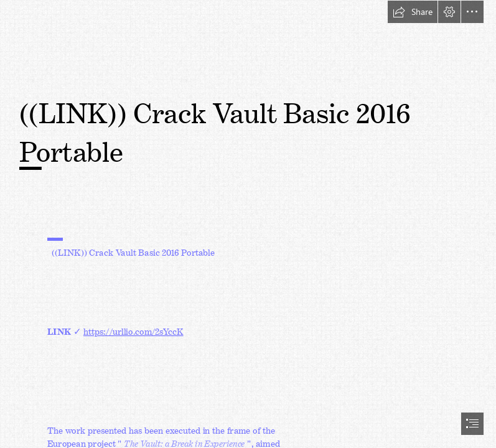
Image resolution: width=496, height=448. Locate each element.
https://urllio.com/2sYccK (133, 329)
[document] (248, 224)
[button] (413, 12)
